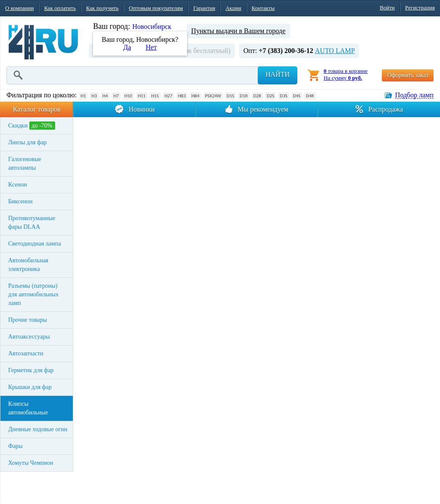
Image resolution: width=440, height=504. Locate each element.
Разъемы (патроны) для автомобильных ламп (33, 294)
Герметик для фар (31, 370)
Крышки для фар (30, 387)
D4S (297, 96)
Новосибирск (152, 26)
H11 (142, 96)
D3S (283, 96)
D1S (230, 96)
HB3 (182, 96)
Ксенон (18, 185)
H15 (155, 96)
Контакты (263, 8)
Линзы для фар (27, 142)
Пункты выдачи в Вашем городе (239, 31)
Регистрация (420, 8)
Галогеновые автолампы (25, 163)
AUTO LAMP (335, 51)
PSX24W (213, 96)
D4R (310, 96)
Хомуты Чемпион (31, 463)
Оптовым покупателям (156, 8)
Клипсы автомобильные (28, 408)
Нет (151, 47)
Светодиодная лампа (34, 244)
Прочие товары (28, 320)
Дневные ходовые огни (38, 429)
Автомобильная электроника (28, 265)
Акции (233, 8)
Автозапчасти (26, 353)
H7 (116, 96)
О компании (19, 8)
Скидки (32, 126)
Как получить (102, 8)
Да (127, 47)
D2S (270, 96)
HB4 (195, 96)
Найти (278, 74)
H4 (105, 96)
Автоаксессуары (29, 337)
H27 (169, 96)
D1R (243, 96)
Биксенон (20, 201)
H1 (83, 96)
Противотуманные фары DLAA (32, 222)
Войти (387, 8)
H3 (94, 96)
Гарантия (204, 8)
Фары (16, 446)
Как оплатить (60, 8)
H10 (128, 96)
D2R (257, 96)
